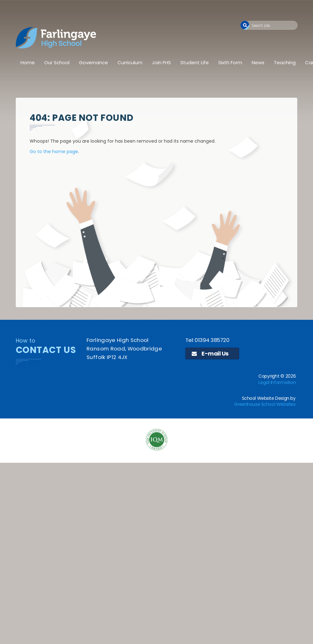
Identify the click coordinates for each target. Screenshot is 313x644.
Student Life (195, 62)
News (258, 62)
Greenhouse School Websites (265, 404)
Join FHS (161, 62)
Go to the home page (54, 152)
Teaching (285, 62)
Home (28, 62)
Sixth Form (230, 62)
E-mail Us (210, 353)
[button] (245, 25)
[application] (156, 513)
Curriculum (130, 62)
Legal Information (277, 382)
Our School (57, 62)
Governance (93, 62)
